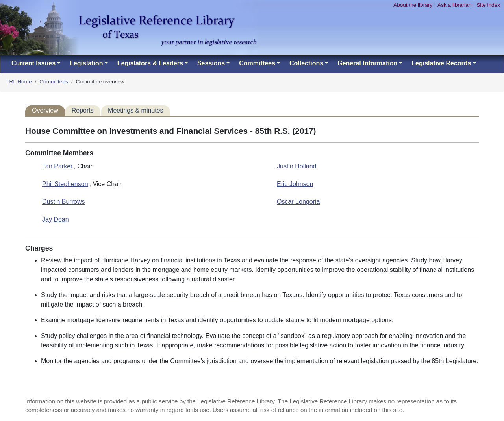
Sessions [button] (211, 63)
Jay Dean (56, 219)
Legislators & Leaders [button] (150, 63)
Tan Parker (57, 166)
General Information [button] (367, 63)
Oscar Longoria (298, 202)
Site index (488, 5)
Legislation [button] (86, 63)
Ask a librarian (454, 5)
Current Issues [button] (33, 63)
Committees (54, 82)
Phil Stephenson (65, 184)
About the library (413, 5)
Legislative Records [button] (441, 63)
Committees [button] (257, 63)
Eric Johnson (295, 184)
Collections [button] (306, 63)
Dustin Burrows (63, 202)
